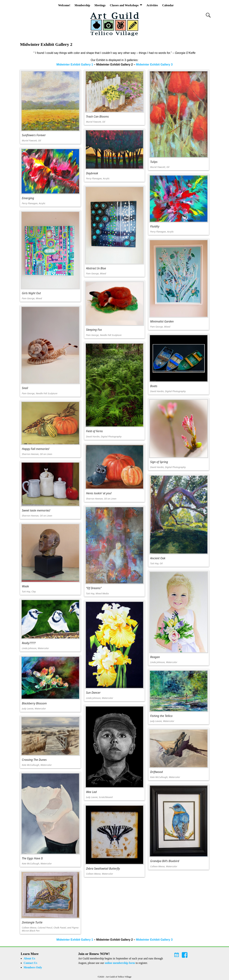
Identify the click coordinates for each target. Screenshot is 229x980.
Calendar (168, 5)
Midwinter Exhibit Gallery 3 (154, 65)
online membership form (120, 963)
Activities (152, 5)
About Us (29, 958)
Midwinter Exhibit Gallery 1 (75, 65)
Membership (82, 5)
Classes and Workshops (124, 5)
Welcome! (64, 5)
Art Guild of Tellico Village (119, 977)
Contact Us (30, 963)
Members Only (33, 967)
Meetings (100, 5)
